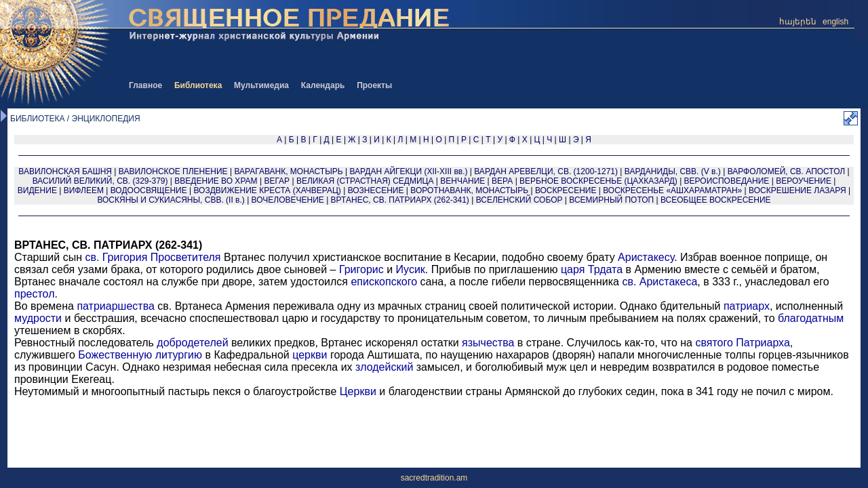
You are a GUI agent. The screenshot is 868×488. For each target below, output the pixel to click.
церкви (310, 355)
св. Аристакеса (659, 282)
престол (35, 294)
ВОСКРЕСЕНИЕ (566, 190)
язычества (488, 343)
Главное (145, 85)
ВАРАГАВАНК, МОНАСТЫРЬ (288, 171)
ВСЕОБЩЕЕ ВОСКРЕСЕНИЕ (716, 200)
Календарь (323, 85)
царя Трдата (592, 269)
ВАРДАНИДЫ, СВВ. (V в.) (673, 171)
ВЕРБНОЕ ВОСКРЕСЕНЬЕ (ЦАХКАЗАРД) (598, 181)
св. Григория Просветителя (153, 257)
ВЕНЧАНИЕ (462, 181)
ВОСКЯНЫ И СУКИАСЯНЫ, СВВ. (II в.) (171, 200)
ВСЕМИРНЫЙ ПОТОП (611, 200)
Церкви (358, 391)
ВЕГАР (277, 181)
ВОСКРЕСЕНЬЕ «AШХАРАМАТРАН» (672, 190)
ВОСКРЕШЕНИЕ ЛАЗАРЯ (797, 190)
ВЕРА (502, 181)
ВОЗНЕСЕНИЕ (376, 190)
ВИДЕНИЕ (37, 190)
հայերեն (798, 22)
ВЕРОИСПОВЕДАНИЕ (727, 181)
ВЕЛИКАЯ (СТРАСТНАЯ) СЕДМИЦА (365, 181)
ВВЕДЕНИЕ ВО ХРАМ (216, 181)
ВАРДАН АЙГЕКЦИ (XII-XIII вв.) (408, 171)
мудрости (38, 318)
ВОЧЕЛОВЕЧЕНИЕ (288, 200)
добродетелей (192, 343)
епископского (384, 282)
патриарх (747, 306)
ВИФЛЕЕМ (84, 190)
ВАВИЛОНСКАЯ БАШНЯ (65, 171)
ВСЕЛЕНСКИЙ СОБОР (519, 200)
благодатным (811, 318)
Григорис (361, 269)
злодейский (384, 367)
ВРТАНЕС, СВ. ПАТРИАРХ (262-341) (400, 200)
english (835, 22)
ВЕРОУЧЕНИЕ (804, 181)
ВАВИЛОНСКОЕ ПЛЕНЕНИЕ (173, 171)
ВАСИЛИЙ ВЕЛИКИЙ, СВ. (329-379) (100, 181)
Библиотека (198, 85)
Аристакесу (646, 257)
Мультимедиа (261, 85)
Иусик (411, 269)
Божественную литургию (140, 355)
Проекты (374, 85)
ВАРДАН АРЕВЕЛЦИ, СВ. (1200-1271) (546, 171)
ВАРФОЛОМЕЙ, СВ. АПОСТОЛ (787, 171)
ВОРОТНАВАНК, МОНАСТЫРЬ (469, 190)
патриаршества (115, 306)
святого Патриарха (742, 343)
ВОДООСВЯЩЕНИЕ (149, 190)
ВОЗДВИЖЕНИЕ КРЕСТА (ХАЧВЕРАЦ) (268, 190)
